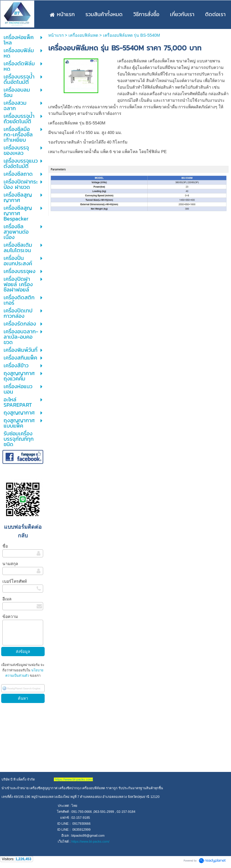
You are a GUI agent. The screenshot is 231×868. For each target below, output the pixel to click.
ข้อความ (10, 616)
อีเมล (7, 599)
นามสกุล (10, 564)
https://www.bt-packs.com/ (90, 841)
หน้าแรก (56, 35)
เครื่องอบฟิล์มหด (83, 35)
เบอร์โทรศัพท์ (15, 581)
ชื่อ (5, 546)
